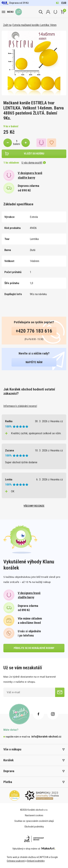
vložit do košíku (34, 154)
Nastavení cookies (34, 815)
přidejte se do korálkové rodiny (34, 648)
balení (17, 144)
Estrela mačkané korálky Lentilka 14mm (34, 25)
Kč (57, 3)
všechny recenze (34, 506)
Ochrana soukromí (16, 861)
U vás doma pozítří (34, 163)
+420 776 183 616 (34, 331)
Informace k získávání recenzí (20, 406)
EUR (64, 3)
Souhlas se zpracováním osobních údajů (34, 821)
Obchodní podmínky (34, 827)
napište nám (34, 362)
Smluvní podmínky (36, 861)
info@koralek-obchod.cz (46, 736)
